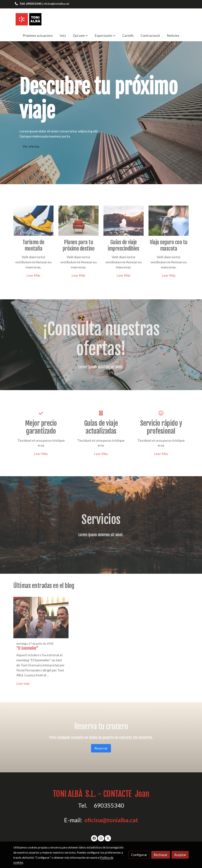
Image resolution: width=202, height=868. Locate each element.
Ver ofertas (31, 146)
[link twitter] (108, 838)
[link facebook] (94, 838)
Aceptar (180, 855)
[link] (28, 19)
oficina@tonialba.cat (111, 820)
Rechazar (161, 855)
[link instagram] (101, 838)
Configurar (139, 855)
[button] (80, 35)
